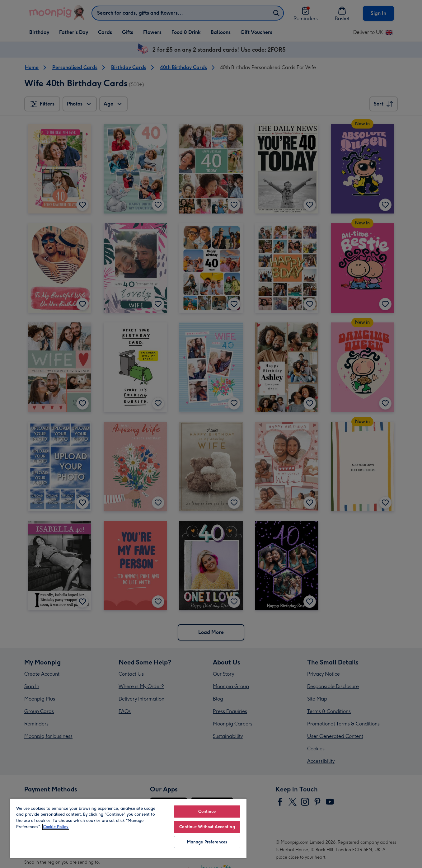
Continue (207, 812)
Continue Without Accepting (207, 827)
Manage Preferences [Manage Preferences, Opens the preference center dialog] (207, 842)
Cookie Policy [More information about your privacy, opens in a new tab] (56, 827)
